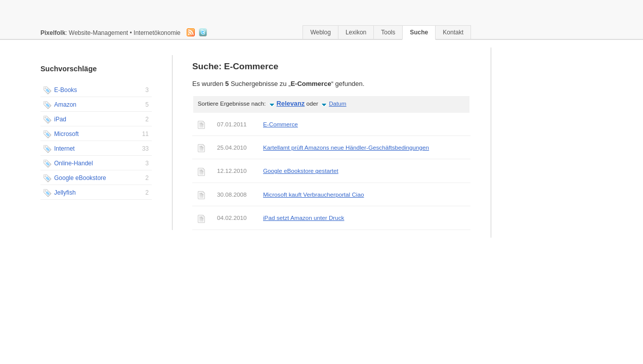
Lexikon (356, 32)
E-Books (96, 90)
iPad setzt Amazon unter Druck (304, 218)
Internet (96, 149)
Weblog (320, 32)
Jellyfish (96, 193)
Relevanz (291, 103)
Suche (419, 32)
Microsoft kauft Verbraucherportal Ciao (313, 194)
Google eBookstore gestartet (301, 171)
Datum (337, 103)
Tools (388, 32)
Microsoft (96, 134)
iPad (96, 120)
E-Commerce (281, 124)
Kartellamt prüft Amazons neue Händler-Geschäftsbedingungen (346, 147)
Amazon (96, 105)
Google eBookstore (96, 178)
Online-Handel (96, 164)
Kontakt (453, 32)
